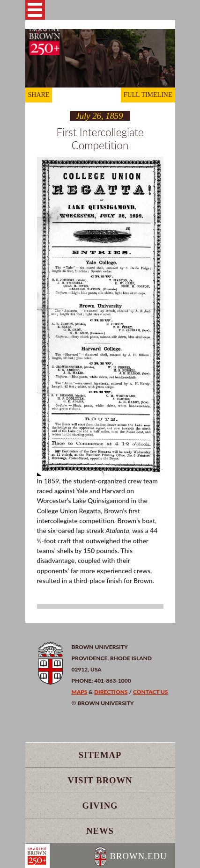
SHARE (39, 95)
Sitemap (100, 755)
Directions (111, 692)
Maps (80, 692)
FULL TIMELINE (148, 95)
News (100, 831)
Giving (100, 806)
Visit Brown (100, 780)
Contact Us (150, 692)
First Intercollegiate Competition (100, 139)
